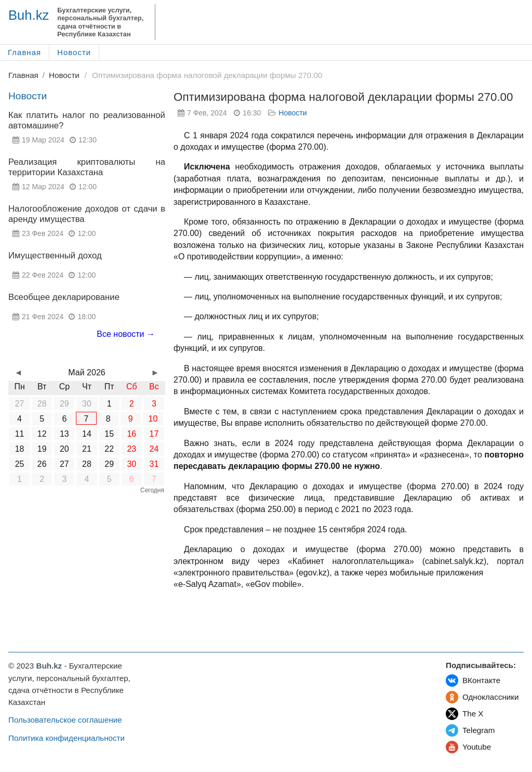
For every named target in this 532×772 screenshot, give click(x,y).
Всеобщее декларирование (64, 297)
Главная (24, 52)
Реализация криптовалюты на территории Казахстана (87, 167)
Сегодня (152, 490)
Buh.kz (29, 15)
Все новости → (126, 334)
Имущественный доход (55, 256)
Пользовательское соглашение (65, 720)
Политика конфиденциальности (66, 738)
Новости (74, 52)
